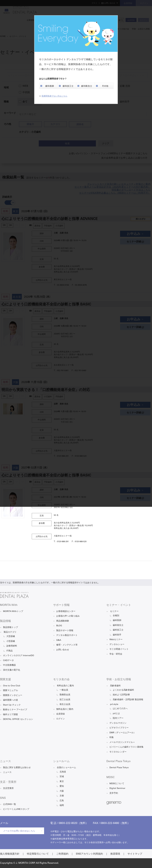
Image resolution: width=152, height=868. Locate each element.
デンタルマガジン (118, 723)
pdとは (116, 714)
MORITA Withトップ (13, 611)
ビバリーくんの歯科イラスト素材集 (126, 747)
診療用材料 (12, 646)
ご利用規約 (62, 854)
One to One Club (12, 686)
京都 (62, 796)
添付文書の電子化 (12, 670)
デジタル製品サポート (67, 635)
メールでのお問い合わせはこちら (19, 831)
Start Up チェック (12, 705)
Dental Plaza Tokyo (119, 768)
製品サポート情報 (65, 631)
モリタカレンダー (118, 752)
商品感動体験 (63, 621)
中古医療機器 (9, 665)
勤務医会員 (65, 695)
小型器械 (11, 641)
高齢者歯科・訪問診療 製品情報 (128, 700)
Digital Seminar (117, 788)
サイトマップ (135, 854)
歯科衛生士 (85, 86)
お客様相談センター (66, 611)
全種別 (116, 616)
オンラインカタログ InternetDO (19, 656)
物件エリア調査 (10, 715)
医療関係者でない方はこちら (54, 96)
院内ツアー (118, 718)
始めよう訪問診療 (121, 695)
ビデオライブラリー (119, 728)
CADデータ (8, 661)
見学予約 (114, 793)
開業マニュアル (10, 691)
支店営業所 (8, 788)
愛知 (62, 786)
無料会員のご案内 (65, 709)
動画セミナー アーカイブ (15, 710)
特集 (112, 738)
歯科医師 (48, 86)
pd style (114, 704)
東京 (62, 782)
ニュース (7, 772)
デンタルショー (117, 645)
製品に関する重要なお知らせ (17, 768)
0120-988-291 (63, 542)
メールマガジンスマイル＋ (122, 742)
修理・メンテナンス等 (67, 645)
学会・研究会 (116, 654)
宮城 (62, 777)
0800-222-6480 (110, 823)
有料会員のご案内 (65, 686)
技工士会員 (65, 700)
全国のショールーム (66, 768)
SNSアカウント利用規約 (89, 854)
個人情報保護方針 (10, 854)
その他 (104, 86)
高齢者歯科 (115, 686)
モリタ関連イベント (119, 649)
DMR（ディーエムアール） (123, 733)
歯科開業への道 (10, 700)
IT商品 (9, 651)
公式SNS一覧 (9, 804)
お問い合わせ (63, 650)
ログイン (60, 719)
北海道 (63, 772)
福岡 (62, 806)
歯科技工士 (67, 86)
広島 (62, 801)
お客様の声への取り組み (68, 616)
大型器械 (11, 636)
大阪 (62, 791)
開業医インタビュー (13, 695)
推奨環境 (115, 854)
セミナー (114, 611)
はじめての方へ (120, 709)
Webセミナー (116, 640)
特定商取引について (38, 854)
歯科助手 (117, 635)
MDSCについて (117, 784)
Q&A (59, 640)
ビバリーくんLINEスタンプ (16, 809)
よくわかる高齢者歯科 (123, 690)
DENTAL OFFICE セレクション (18, 719)
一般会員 (64, 690)
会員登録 (60, 714)
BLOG (59, 626)
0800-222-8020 (68, 823)
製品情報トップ (10, 627)
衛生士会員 (65, 704)
